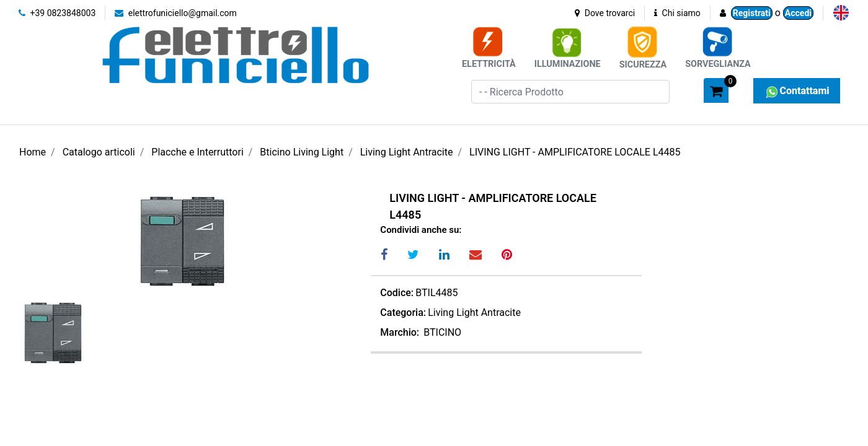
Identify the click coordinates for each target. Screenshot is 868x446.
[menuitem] (841, 13)
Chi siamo (677, 13)
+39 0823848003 (57, 13)
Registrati (752, 13)
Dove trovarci (605, 13)
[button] (689, 90)
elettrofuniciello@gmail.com (176, 13)
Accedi (798, 13)
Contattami (796, 91)
